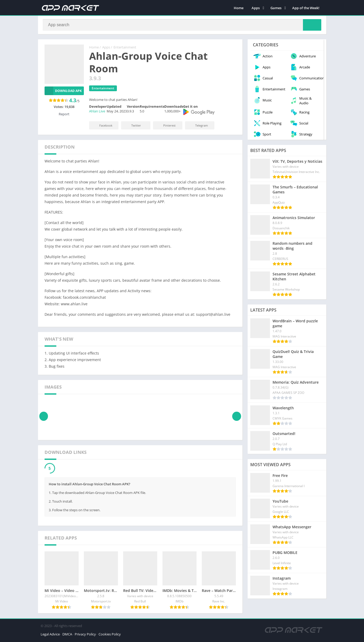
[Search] (182, 25)
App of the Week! (306, 8)
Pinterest (166, 126)
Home (239, 8)
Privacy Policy (85, 635)
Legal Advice (50, 635)
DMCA (67, 635)
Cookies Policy (110, 635)
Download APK (63, 92)
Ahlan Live (97, 112)
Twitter (133, 126)
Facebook (102, 126)
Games (276, 8)
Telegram (198, 126)
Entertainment (125, 48)
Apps (256, 8)
